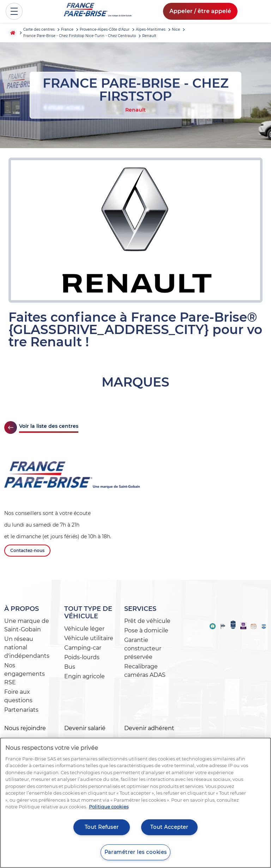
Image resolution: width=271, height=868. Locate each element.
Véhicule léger (84, 629)
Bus (70, 667)
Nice (176, 29)
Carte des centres (39, 29)
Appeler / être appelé (200, 11)
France (67, 29)
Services (140, 609)
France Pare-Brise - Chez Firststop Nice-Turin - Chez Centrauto (80, 36)
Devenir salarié (85, 728)
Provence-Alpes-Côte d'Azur (105, 29)
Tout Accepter (169, 827)
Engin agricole (85, 676)
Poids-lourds (82, 657)
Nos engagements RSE (25, 674)
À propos (22, 609)
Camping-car (83, 648)
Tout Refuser (102, 827)
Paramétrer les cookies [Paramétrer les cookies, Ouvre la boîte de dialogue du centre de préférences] (136, 852)
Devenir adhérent (149, 728)
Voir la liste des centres (49, 426)
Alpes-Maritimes (151, 29)
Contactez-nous (27, 550)
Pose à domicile (146, 630)
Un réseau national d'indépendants (27, 647)
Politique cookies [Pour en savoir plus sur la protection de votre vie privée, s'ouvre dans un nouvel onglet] (109, 807)
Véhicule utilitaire (89, 638)
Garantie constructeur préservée (143, 648)
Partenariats (21, 710)
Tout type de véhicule (88, 613)
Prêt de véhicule (147, 621)
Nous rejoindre (25, 728)
